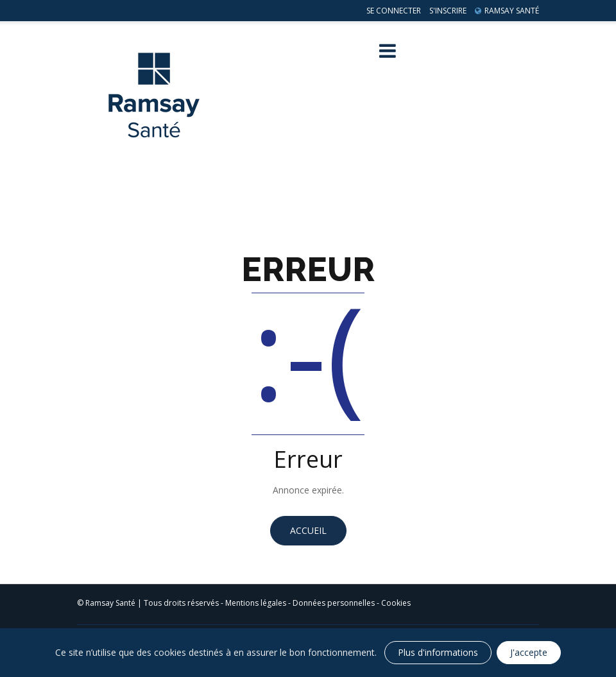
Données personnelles (334, 603)
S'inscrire (448, 11)
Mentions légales (256, 603)
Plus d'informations (438, 652)
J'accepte (529, 652)
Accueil (308, 530)
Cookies (396, 603)
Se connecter (394, 11)
